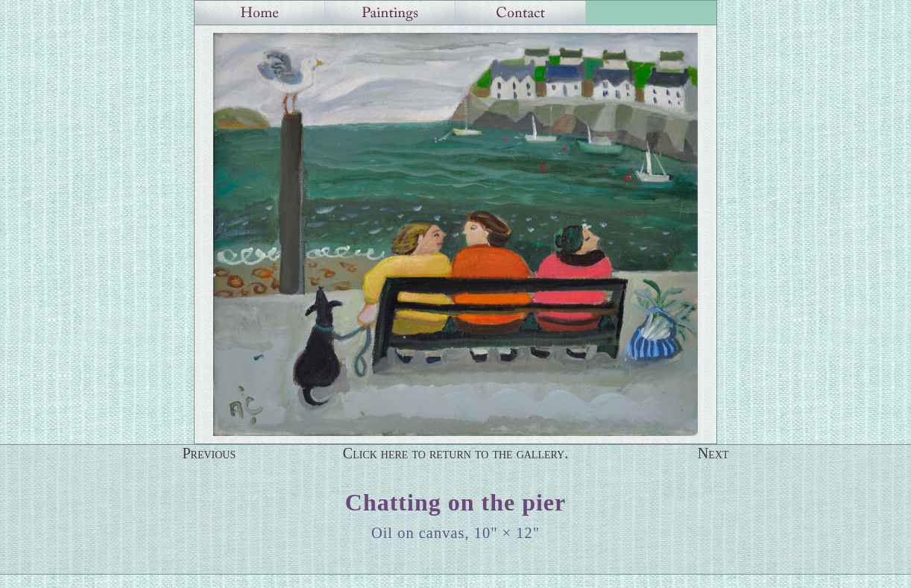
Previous (209, 453)
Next (713, 453)
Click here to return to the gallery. (456, 453)
